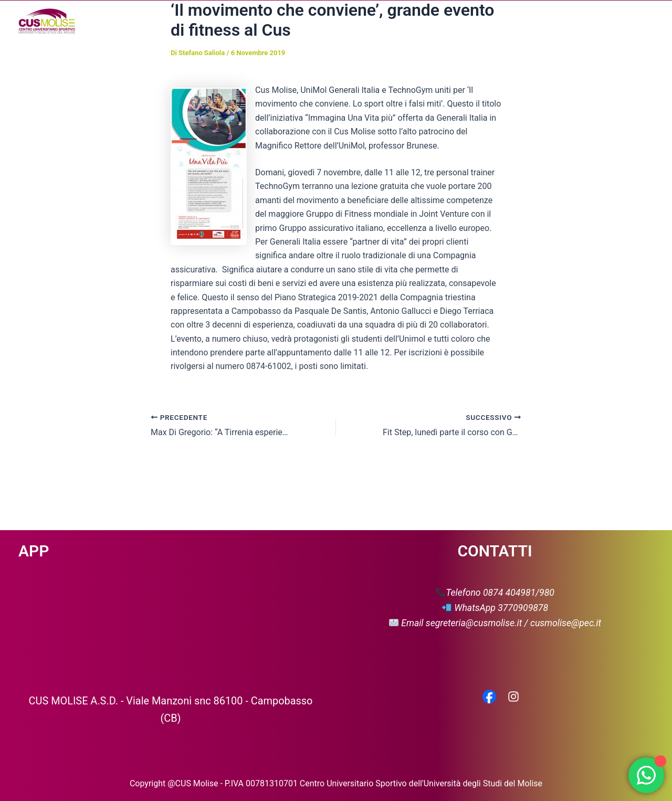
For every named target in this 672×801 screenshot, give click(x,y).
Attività (363, 21)
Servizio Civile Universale (578, 21)
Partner (500, 21)
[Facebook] (489, 698)
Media (453, 21)
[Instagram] (513, 698)
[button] (322, 21)
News (408, 21)
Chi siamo (303, 21)
